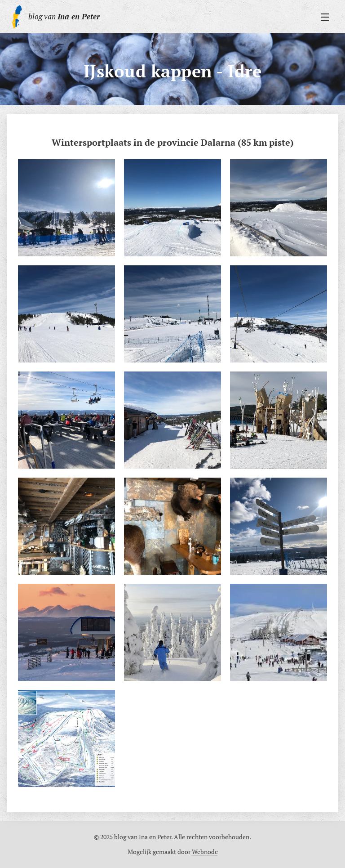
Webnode (205, 852)
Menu (325, 17)
